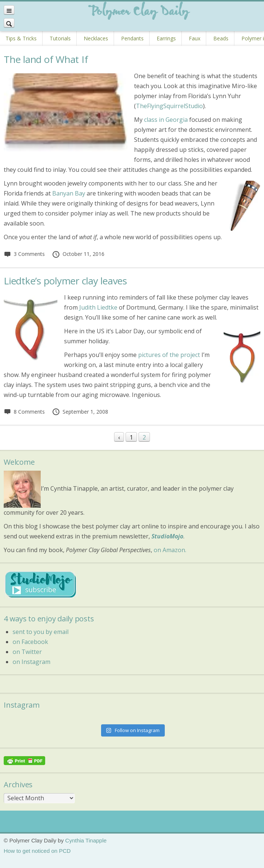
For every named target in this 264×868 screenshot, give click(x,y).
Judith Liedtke (98, 307)
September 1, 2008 (80, 412)
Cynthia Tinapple (86, 840)
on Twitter (27, 652)
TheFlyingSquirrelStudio (169, 106)
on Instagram (31, 662)
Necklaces (96, 38)
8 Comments (24, 412)
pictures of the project (169, 355)
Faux (195, 38)
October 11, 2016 (78, 254)
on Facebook (30, 642)
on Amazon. (170, 550)
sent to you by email (41, 632)
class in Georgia (166, 120)
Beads (221, 38)
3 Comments (24, 254)
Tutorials (60, 38)
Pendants (132, 38)
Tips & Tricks (21, 38)
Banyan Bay (69, 193)
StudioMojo (167, 536)
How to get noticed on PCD (37, 851)
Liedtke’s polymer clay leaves (65, 281)
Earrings (166, 38)
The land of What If (46, 59)
